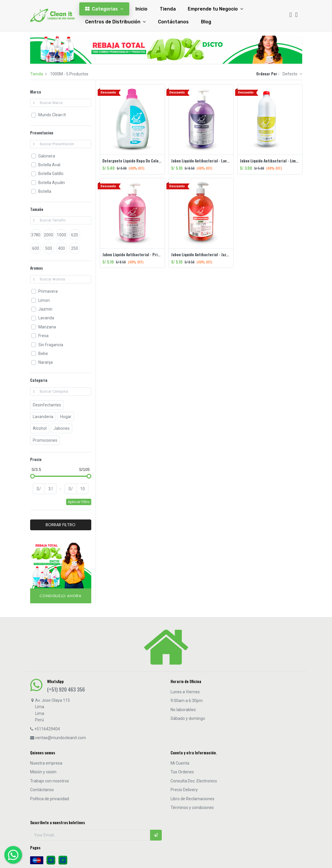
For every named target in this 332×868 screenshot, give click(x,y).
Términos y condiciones (192, 808)
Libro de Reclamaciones (192, 799)
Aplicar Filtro (79, 502)
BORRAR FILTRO (61, 525)
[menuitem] (141, 9)
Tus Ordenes (182, 772)
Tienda (37, 74)
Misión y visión (43, 772)
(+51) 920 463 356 (66, 689)
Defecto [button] (290, 74)
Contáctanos (42, 790)
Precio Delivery (184, 790)
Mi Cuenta (180, 763)
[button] (156, 835)
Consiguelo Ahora (61, 596)
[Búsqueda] (290, 15)
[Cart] (296, 15)
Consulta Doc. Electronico (194, 781)
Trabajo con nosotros (50, 781)
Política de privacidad (50, 799)
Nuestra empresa (46, 763)
